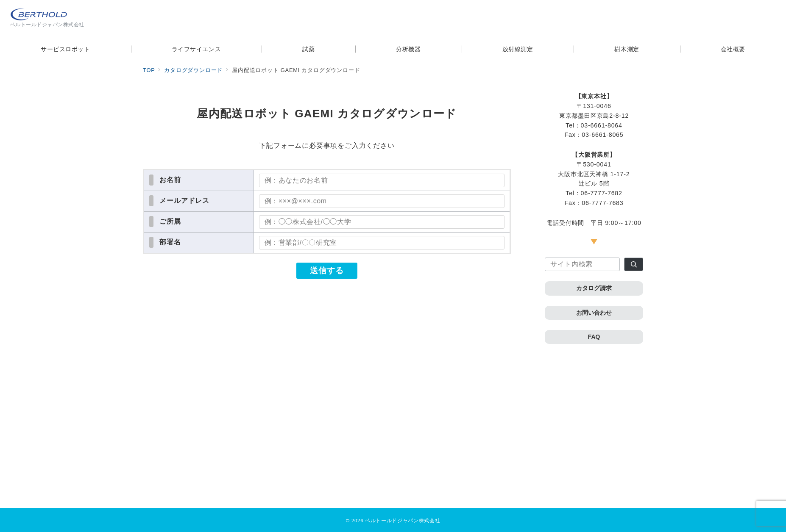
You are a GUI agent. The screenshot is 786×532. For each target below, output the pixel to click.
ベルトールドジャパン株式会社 (403, 520)
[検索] (634, 264)
